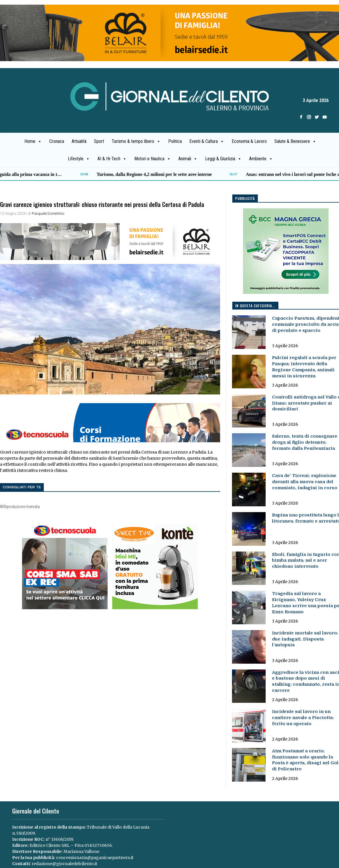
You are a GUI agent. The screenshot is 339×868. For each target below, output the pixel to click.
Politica (175, 141)
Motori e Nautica (153, 159)
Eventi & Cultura (207, 141)
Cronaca (57, 141)
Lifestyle (79, 159)
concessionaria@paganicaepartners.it (95, 858)
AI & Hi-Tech (112, 159)
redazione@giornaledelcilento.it (64, 864)
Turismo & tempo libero (136, 141)
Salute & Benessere (295, 141)
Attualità (79, 141)
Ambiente (261, 159)
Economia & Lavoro (249, 141)
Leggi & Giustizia (223, 159)
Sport (99, 141)
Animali (188, 159)
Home (33, 141)
